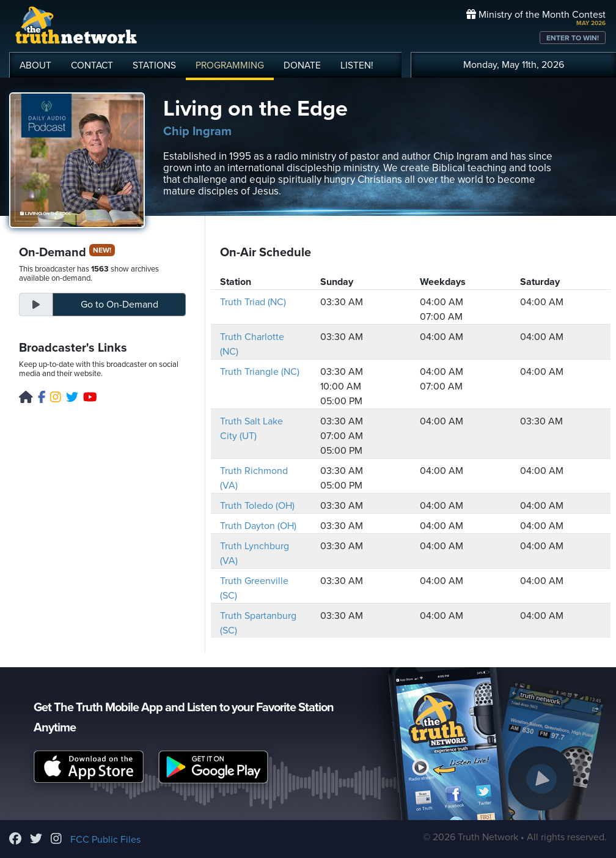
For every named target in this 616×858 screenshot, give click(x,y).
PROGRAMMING (230, 65)
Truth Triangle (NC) (260, 372)
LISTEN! (357, 65)
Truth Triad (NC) (253, 302)
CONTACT (92, 65)
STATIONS (154, 65)
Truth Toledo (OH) (257, 506)
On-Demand (119, 305)
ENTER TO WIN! (573, 38)
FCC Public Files (105, 840)
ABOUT (35, 65)
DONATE (302, 65)
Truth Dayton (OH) (258, 526)
